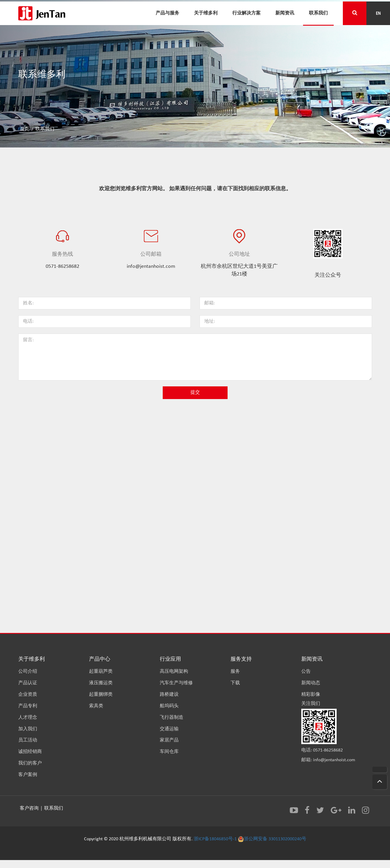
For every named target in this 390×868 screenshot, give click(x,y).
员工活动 (28, 740)
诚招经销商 (30, 752)
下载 (235, 683)
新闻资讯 (285, 13)
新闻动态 (311, 683)
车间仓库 (169, 752)
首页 (24, 129)
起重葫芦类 (101, 672)
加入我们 (28, 729)
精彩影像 (311, 695)
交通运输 (169, 729)
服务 (235, 672)
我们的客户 (30, 763)
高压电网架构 (174, 672)
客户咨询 (30, 808)
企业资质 (28, 695)
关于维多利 (206, 13)
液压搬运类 (101, 683)
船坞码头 (169, 706)
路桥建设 (169, 695)
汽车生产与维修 (176, 683)
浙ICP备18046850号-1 (215, 839)
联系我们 (318, 13)
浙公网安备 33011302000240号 (272, 839)
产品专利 (28, 706)
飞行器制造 (172, 718)
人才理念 (28, 718)
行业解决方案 (246, 13)
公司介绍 (28, 672)
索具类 (96, 706)
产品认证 (28, 683)
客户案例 (28, 775)
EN (378, 13)
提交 (195, 393)
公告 (306, 672)
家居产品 (169, 740)
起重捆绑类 (101, 695)
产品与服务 (167, 13)
